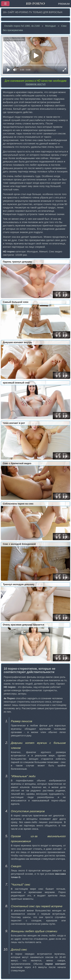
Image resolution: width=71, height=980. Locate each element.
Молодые (50, 26)
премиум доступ (35, 84)
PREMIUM (64, 4)
